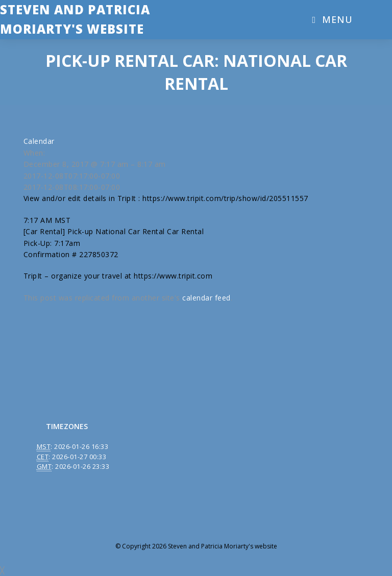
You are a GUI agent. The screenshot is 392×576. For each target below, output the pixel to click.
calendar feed (206, 298)
